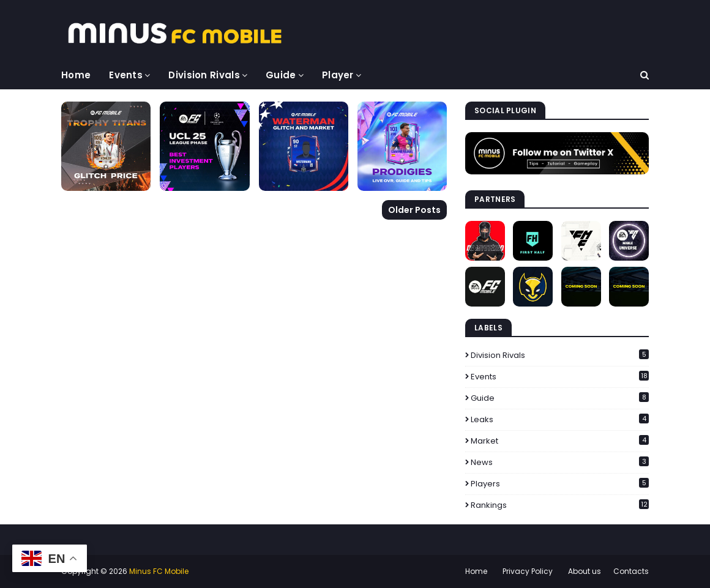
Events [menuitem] (126, 75)
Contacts (631, 571)
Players (560, 484)
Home (476, 571)
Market (560, 441)
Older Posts (414, 210)
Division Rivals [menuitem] (204, 75)
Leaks (560, 419)
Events (560, 377)
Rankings (560, 505)
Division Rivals (560, 355)
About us (585, 571)
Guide (560, 398)
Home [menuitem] (76, 75)
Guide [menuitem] (281, 75)
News (560, 462)
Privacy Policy (528, 571)
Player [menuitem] (338, 75)
